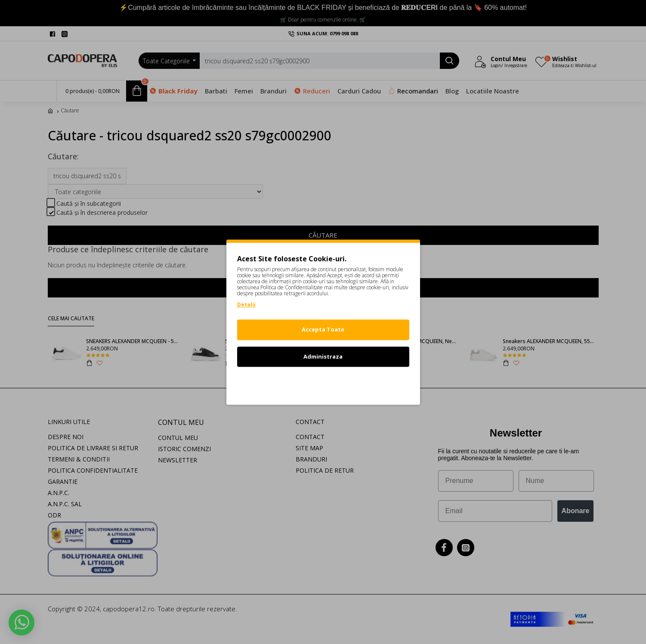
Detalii (246, 305)
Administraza (323, 356)
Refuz (323, 383)
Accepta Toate (323, 329)
